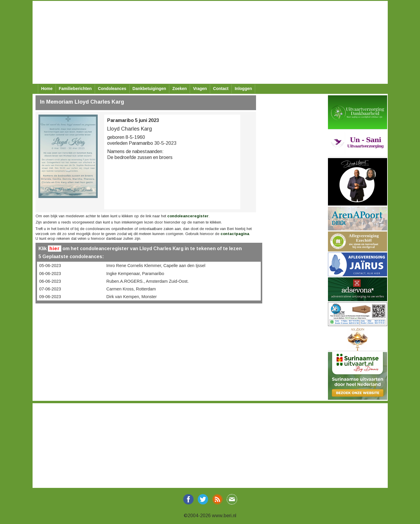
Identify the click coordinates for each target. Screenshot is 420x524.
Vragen (200, 89)
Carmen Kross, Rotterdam (131, 289)
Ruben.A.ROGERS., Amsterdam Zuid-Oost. (147, 281)
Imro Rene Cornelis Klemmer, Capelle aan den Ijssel (156, 266)
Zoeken (180, 89)
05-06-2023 (50, 266)
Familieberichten (75, 89)
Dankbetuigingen (149, 89)
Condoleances (112, 89)
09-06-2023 (50, 297)
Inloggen (243, 89)
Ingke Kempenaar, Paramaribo (135, 274)
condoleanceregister (188, 216)
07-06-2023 (50, 289)
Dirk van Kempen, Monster (131, 297)
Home (47, 89)
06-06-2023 (50, 274)
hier (55, 249)
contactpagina (235, 234)
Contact (221, 89)
